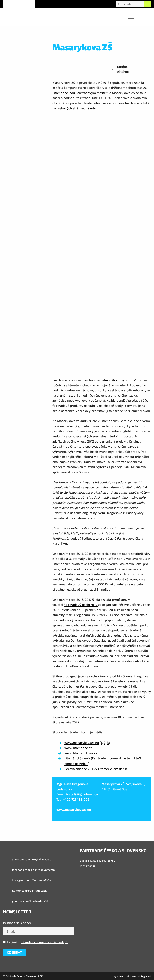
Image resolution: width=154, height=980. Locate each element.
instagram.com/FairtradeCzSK (27, 880)
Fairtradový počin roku (81, 605)
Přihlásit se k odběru (18, 923)
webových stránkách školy (76, 108)
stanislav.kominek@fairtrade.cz (28, 859)
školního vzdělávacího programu (108, 380)
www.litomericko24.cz (81, 753)
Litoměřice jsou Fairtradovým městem (81, 93)
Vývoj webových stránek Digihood (132, 976)
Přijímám (35, 942)
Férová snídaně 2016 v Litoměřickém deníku (96, 769)
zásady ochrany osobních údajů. (45, 942)
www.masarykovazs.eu (82, 742)
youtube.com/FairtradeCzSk (26, 901)
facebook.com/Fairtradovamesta (29, 870)
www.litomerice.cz (78, 748)
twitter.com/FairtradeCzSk (25, 891)
